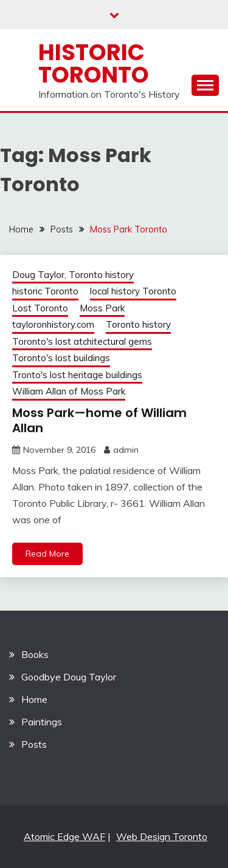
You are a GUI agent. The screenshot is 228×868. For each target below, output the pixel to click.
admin (126, 450)
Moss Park (102, 308)
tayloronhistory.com (53, 324)
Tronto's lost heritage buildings (77, 375)
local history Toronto (133, 291)
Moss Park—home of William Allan (99, 420)
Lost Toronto (40, 308)
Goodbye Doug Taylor (69, 677)
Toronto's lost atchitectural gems (82, 341)
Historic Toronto (94, 63)
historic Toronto (45, 291)
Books (35, 654)
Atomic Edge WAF (64, 836)
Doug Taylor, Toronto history (73, 275)
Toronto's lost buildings (61, 358)
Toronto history (138, 324)
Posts (34, 744)
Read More (47, 554)
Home (34, 699)
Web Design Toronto (162, 836)
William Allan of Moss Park (69, 391)
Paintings (42, 722)
